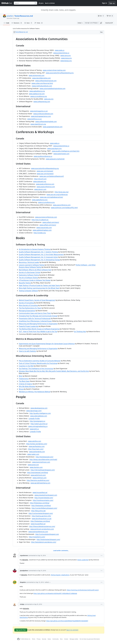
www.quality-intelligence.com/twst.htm (66, 151)
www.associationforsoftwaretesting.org (60, 73)
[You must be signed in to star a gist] (101, 16)
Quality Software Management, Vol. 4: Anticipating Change (40, 260)
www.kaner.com (33, 465)
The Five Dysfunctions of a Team (30, 308)
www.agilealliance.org (37, 91)
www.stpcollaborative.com (42, 78)
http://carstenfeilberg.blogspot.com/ (44, 508)
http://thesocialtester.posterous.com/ (42, 526)
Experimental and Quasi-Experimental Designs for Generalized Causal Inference (47, 344)
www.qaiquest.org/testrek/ (55, 159)
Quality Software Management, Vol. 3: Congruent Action (38, 257)
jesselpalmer (24, 571)
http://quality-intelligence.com (40, 413)
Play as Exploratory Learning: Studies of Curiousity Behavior (40, 361)
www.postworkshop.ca (61, 53)
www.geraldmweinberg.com (40, 483)
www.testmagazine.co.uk (39, 111)
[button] (101, 23)
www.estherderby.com (37, 452)
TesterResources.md (24, 16)
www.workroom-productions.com (42, 529)
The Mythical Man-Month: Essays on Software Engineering (39, 329)
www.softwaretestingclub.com (46, 81)
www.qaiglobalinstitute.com (53, 127)
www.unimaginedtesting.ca (38, 426)
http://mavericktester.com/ (44, 498)
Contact (66, 639)
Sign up (112, 3)
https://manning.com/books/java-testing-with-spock (83, 590)
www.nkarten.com (36, 467)
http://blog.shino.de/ (38, 511)
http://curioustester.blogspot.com (47, 534)
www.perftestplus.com (37, 446)
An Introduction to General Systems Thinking (35, 249)
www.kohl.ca (34, 429)
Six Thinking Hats (80, 332)
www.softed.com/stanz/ (51, 222)
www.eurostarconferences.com (46, 217)
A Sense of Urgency (26, 384)
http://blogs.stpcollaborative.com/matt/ (43, 459)
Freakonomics (24, 379)
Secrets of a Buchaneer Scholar (30, 272)
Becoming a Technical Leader (29, 262)
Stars (28, 23)
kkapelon (23, 582)
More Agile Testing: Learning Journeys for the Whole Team (39, 288)
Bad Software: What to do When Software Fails (35, 270)
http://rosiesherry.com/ (37, 537)
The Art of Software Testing (28, 278)
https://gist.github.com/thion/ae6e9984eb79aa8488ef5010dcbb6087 (67, 621)
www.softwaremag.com (42, 102)
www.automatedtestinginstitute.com (52, 88)
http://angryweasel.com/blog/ (38, 473)
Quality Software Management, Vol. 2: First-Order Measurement (41, 254)
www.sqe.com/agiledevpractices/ (52, 197)
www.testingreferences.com (38, 532)
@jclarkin (25, 560)
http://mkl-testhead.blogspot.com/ (43, 470)
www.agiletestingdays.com (42, 230)
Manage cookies (74, 639)
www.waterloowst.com (61, 154)
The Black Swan (24, 381)
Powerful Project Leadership (29, 326)
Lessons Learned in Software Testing (32, 265)
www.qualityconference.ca (43, 156)
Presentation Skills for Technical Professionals (35, 318)
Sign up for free (21, 630)
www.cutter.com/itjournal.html (42, 83)
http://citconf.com (40, 179)
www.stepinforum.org (38, 124)
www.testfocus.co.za (34, 119)
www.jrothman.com (40, 478)
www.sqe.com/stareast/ (45, 171)
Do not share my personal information (90, 639)
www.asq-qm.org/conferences (57, 195)
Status (49, 639)
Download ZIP (109, 23)
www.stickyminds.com (37, 75)
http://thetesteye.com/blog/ (40, 503)
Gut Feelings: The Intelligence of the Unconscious (36, 369)
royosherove (24, 555)
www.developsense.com (39, 408)
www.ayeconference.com (62, 205)
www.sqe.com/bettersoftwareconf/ (52, 176)
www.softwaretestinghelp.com (46, 122)
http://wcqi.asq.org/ (62, 192)
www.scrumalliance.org (39, 96)
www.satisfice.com (35, 441)
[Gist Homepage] (7, 3)
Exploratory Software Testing (29, 275)
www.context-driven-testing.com (54, 70)
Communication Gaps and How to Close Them (35, 313)
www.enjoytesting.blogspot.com (46, 495)
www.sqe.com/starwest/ (45, 174)
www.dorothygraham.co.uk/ (42, 519)
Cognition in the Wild (26, 366)
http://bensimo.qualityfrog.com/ (38, 480)
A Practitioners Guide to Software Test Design (35, 280)
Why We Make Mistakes (27, 386)
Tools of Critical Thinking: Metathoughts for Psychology (38, 363)
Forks (39, 23)
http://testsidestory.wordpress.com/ (44, 542)
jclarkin (10, 16)
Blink (21, 376)
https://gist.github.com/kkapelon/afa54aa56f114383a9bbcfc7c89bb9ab (55, 593)
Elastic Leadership (83, 560)
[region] (58, 290)
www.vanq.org (65, 55)
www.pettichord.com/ (38, 475)
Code (6, 23)
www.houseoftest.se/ (40, 492)
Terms (34, 639)
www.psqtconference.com (45, 184)
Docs (61, 639)
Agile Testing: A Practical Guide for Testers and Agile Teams (39, 285)
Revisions (17, 23)
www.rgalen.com (33, 454)
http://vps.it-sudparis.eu (40, 220)
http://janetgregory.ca (37, 421)
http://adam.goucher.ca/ (39, 424)
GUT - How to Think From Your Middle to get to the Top (38, 332)
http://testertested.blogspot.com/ (48, 539)
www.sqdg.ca (60, 50)
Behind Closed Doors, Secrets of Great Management (37, 300)
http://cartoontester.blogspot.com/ (41, 513)
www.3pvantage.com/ (34, 411)
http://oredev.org (40, 233)
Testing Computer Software (28, 291)
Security (44, 639)
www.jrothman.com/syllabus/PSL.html (64, 208)
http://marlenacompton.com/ (43, 500)
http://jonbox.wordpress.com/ (37, 444)
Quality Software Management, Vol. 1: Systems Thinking (39, 252)
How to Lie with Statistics (28, 351)
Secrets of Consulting (26, 303)
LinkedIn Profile (34, 419)
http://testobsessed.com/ (45, 457)
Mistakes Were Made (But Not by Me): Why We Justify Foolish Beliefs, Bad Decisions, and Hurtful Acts (54, 371)
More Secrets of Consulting (28, 305)
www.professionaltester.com (43, 114)
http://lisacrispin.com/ (36, 449)
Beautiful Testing (25, 283)
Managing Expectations (27, 311)
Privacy (39, 639)
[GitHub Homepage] (18, 639)
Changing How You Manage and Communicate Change (38, 316)
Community (56, 639)
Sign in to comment (72, 630)
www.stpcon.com (40, 189)
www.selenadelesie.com (39, 416)
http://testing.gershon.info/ (41, 516)
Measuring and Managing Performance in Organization (38, 324)
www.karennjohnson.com (41, 462)
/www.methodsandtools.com (42, 86)
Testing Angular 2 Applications (60, 575)
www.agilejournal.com (37, 94)
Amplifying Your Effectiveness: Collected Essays (35, 321)
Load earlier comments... (61, 551)
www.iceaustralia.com (44, 228)
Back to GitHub (50, 3)
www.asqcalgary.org (54, 148)
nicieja (22, 604)
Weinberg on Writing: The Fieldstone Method (35, 392)
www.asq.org (49, 99)
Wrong (21, 389)
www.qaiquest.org (40, 181)
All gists (41, 3)
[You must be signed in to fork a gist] (110, 16)
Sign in (104, 3)
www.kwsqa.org (66, 61)
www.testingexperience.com (41, 116)
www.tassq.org (66, 58)
